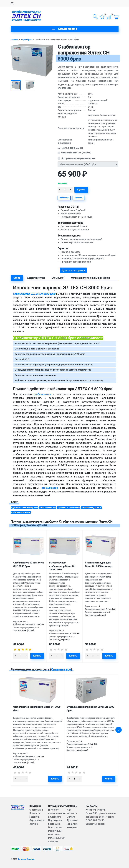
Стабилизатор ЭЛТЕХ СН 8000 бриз (34, 294)
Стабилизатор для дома (91, 508)
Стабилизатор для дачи (21, 512)
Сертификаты (37, 820)
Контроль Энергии (26, 859)
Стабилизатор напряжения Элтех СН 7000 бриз (37, 709)
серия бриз (26, 39)
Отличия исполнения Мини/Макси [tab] (90, 278)
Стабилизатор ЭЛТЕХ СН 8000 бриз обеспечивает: (58, 338)
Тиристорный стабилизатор (69, 508)
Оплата (71, 817)
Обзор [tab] (17, 278)
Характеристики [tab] (36, 278)
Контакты (35, 813)
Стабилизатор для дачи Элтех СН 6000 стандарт (99, 564)
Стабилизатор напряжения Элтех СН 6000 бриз (91, 709)
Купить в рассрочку (73, 270)
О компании (36, 810)
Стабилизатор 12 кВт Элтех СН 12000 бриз (29, 564)
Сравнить (78, 198)
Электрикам (55, 827)
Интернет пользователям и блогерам (57, 813)
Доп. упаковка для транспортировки (78, 158)
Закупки (34, 824)
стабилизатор (50, 488)
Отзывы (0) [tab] (58, 278)
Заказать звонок (95, 824)
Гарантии (34, 817)
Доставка (72, 820)
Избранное (64, 198)
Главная (14, 39)
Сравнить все (61, 669)
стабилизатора (43, 394)
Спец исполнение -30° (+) (76, 153)
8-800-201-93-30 (95, 820)
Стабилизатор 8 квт (48, 508)
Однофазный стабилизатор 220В (24, 508)
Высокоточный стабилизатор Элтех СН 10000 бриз (62, 566)
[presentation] (119, 730)
